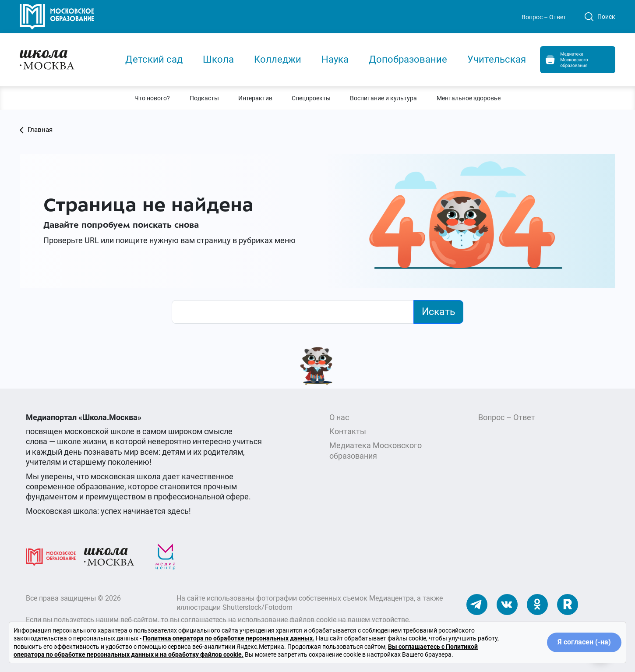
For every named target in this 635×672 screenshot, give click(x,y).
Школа (218, 59)
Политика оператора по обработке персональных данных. (229, 638)
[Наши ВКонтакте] (507, 604)
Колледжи (278, 59)
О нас (339, 417)
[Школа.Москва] (109, 556)
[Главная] (64, 59)
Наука (335, 59)
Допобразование (408, 59)
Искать (438, 311)
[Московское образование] (51, 556)
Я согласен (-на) (584, 642)
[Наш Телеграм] (477, 604)
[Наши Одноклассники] (537, 604)
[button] (152, 98)
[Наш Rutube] (568, 604)
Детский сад (154, 59)
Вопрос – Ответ (544, 17)
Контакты (348, 431)
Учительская (497, 59)
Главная (36, 130)
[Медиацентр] (166, 556)
